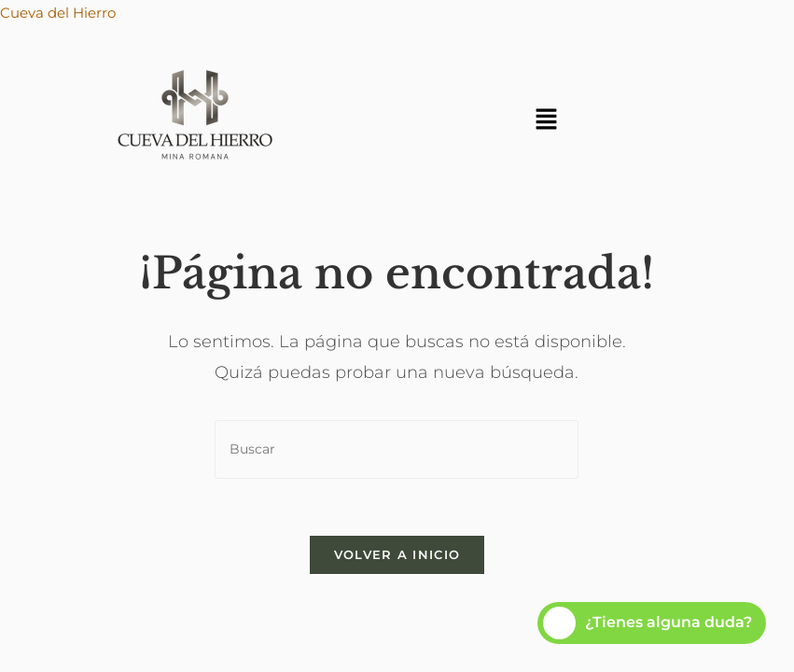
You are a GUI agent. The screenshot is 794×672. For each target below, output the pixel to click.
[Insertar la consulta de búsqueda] (397, 449)
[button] (546, 120)
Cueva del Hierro (58, 13)
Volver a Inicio (397, 554)
